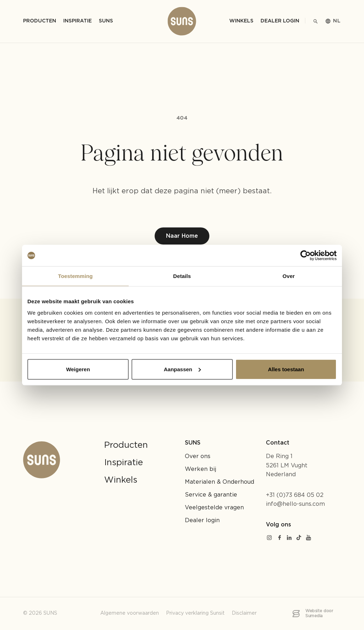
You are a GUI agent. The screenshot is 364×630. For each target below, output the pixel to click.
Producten (126, 445)
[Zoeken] (316, 21)
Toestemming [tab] (75, 276)
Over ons (198, 456)
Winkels (241, 21)
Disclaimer (244, 613)
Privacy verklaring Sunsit (195, 613)
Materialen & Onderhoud (220, 482)
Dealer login (280, 21)
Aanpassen (182, 369)
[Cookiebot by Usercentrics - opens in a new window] (306, 256)
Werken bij (200, 469)
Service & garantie (211, 495)
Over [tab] (289, 276)
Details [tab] (182, 276)
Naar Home (182, 236)
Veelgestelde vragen (214, 508)
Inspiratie (124, 463)
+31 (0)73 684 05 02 (295, 495)
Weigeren (78, 369)
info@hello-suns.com (295, 504)
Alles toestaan (286, 369)
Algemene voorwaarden (130, 613)
